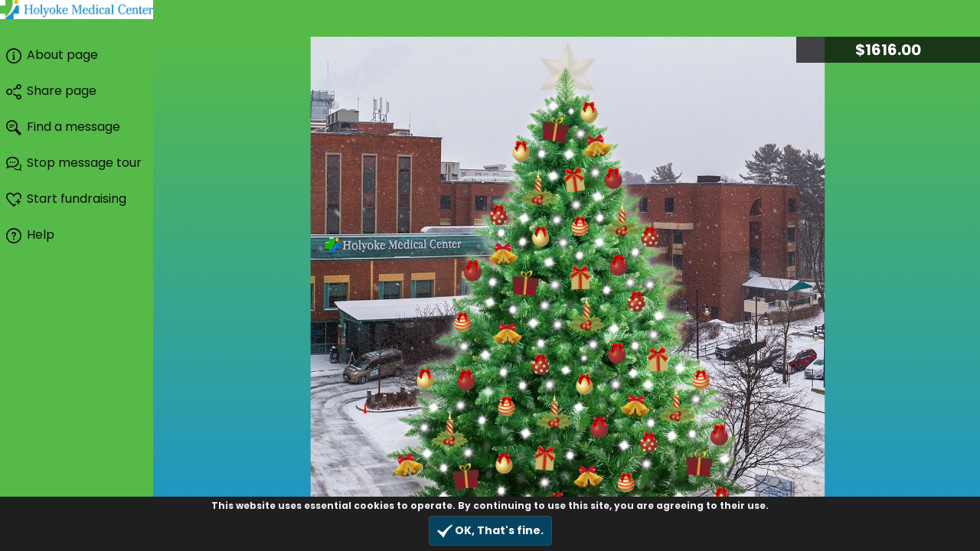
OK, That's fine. (490, 531)
